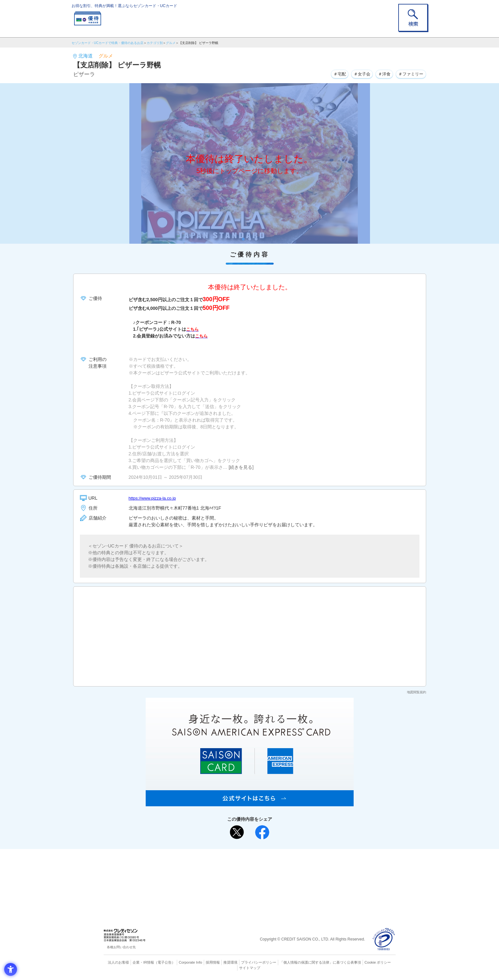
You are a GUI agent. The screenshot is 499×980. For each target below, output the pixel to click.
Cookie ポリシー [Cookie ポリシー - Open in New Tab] (377, 962)
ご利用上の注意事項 (223, 864)
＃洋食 (381, 74)
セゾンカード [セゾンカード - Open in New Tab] (224, 875)
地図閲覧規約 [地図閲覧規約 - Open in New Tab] (417, 692)
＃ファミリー (410, 74)
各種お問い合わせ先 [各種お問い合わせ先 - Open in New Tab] (121, 947)
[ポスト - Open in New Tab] (237, 832)
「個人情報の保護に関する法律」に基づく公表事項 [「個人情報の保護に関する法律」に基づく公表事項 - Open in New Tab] (320, 962)
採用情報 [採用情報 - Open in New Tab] (212, 962)
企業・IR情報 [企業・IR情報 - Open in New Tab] (144, 962)
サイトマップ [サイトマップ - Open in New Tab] (250, 967)
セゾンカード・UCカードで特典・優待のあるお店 (108, 43)
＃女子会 (357, 74)
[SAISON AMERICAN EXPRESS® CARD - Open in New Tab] (250, 803)
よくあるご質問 (275, 864)
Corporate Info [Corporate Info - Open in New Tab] (191, 962)
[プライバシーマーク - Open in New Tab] (384, 939)
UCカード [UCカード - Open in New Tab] (273, 875)
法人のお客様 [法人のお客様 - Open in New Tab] (119, 962)
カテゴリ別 (155, 43)
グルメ (171, 43)
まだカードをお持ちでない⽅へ (247, 855)
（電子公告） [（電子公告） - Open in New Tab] (165, 962)
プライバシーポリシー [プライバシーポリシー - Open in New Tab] (258, 962)
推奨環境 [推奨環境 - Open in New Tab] (230, 962)
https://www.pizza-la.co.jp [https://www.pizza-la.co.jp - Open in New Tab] (154, 498)
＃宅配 (333, 74)
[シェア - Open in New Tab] (262, 832)
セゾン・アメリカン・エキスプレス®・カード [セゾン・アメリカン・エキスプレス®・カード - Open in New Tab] (246, 885)
